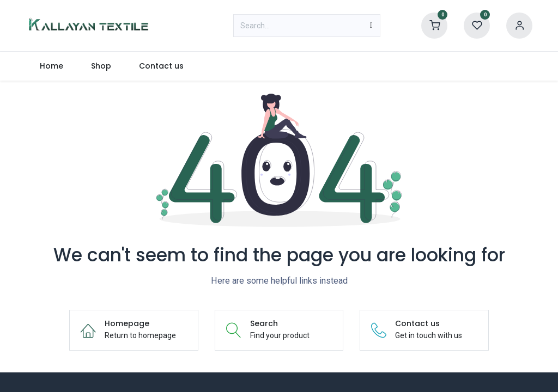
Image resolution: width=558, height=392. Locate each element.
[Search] (371, 26)
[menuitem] (51, 66)
